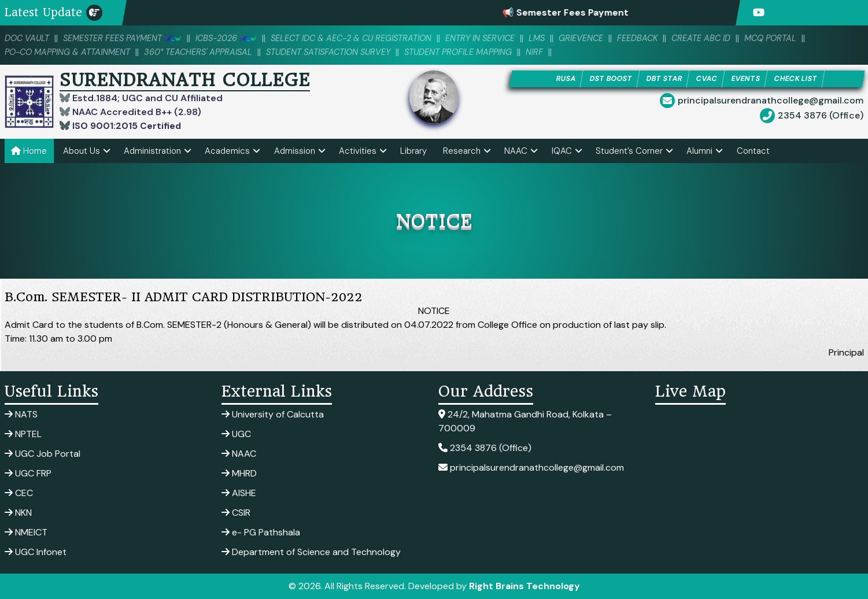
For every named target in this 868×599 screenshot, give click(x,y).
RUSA (562, 79)
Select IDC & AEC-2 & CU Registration (364, 38)
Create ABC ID (725, 38)
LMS (557, 38)
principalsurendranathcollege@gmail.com (771, 101)
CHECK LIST (799, 79)
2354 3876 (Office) (821, 116)
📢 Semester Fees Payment (580, 12)
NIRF (556, 52)
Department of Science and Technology (311, 552)
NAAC (516, 151)
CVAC (707, 79)
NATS (21, 414)
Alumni (699, 151)
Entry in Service (498, 38)
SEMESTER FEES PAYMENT (126, 38)
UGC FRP (28, 473)
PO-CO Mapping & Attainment (71, 52)
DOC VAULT (28, 38)
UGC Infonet (36, 552)
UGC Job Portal (43, 454)
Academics (227, 151)
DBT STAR (664, 79)
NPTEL (23, 434)
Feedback (660, 38)
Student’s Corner (629, 151)
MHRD (239, 473)
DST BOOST (609, 79)
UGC (236, 434)
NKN (18, 513)
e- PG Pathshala (261, 532)
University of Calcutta (273, 414)
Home (29, 151)
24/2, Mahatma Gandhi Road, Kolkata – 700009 (525, 421)
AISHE (239, 493)
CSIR (236, 513)
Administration (152, 151)
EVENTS (747, 79)
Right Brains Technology (525, 586)
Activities (358, 151)
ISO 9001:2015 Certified (126, 126)
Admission (295, 151)
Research (462, 151)
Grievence (602, 38)
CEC (19, 493)
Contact (753, 151)
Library (413, 151)
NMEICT (26, 532)
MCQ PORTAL (797, 38)
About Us (82, 151)
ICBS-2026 (234, 38)
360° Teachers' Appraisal (206, 52)
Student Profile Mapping (477, 52)
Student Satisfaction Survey (341, 52)
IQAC (562, 151)
